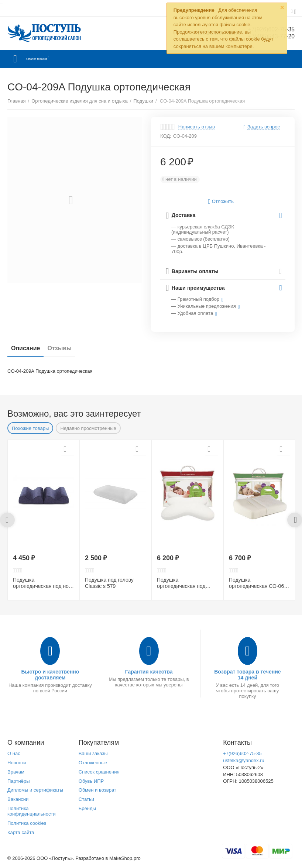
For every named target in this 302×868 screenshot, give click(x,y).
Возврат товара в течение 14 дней (248, 675)
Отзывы (59, 348)
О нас (14, 753)
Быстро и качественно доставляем (50, 675)
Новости (17, 763)
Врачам (16, 772)
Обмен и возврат (97, 790)
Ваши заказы (93, 753)
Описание (25, 348)
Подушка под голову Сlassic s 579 (109, 583)
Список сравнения (99, 772)
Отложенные (93, 763)
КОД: (166, 136)
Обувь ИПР (91, 781)
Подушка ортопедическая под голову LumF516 (181, 583)
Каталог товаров (51, 59)
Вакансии (18, 799)
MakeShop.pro (125, 858)
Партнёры (19, 781)
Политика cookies (27, 823)
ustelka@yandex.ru (244, 760)
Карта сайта (21, 832)
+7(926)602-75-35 (242, 753)
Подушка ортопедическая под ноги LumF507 (43, 583)
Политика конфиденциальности (32, 811)
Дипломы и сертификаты (35, 790)
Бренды (87, 808)
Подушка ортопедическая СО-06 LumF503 (256, 583)
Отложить (221, 202)
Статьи (86, 799)
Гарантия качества (149, 672)
